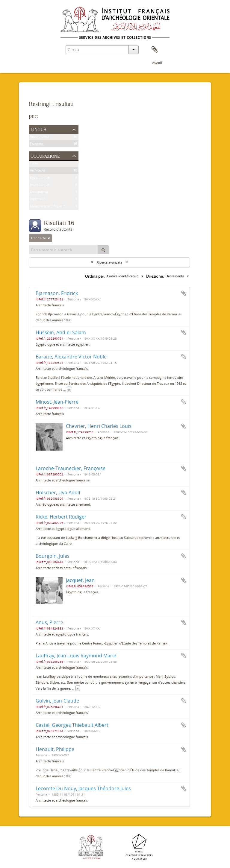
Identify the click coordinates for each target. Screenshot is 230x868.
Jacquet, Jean (80, 580)
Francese (37, 145)
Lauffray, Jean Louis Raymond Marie (76, 656)
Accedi (157, 62)
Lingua (39, 129)
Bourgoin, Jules (53, 556)
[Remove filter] (49, 238)
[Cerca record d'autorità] (63, 250)
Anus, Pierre (49, 622)
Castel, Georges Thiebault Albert (72, 725)
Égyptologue (40, 178)
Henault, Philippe (55, 749)
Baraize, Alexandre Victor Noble (71, 357)
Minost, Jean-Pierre (57, 402)
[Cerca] (103, 250)
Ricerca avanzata (109, 262)
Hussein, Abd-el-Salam (61, 332)
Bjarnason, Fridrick (57, 293)
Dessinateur (39, 193)
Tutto (34, 164)
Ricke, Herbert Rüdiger (61, 517)
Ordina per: (95, 276)
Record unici (40, 137)
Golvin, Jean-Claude (57, 701)
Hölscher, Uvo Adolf (58, 492)
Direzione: (155, 276)
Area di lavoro (155, 50)
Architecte (38, 171)
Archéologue (40, 186)
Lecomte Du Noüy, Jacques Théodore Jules (83, 788)
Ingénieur (37, 200)
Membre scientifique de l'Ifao (52, 207)
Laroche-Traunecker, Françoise (71, 468)
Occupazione (45, 156)
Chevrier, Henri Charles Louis (99, 426)
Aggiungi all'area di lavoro (184, 293)
